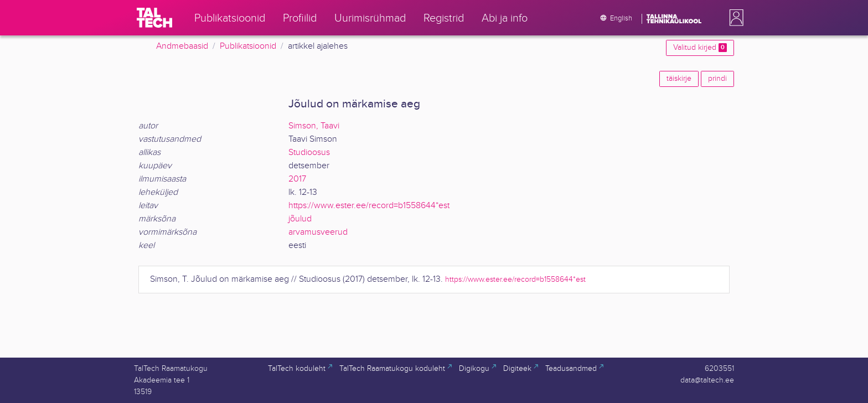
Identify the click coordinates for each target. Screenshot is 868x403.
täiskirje (679, 79)
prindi (717, 79)
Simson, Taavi (314, 126)
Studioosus (309, 153)
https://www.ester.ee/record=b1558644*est (369, 206)
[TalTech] (154, 18)
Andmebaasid (182, 46)
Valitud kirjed (700, 48)
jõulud (300, 219)
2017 (297, 179)
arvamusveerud (318, 232)
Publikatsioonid (248, 46)
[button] (734, 18)
